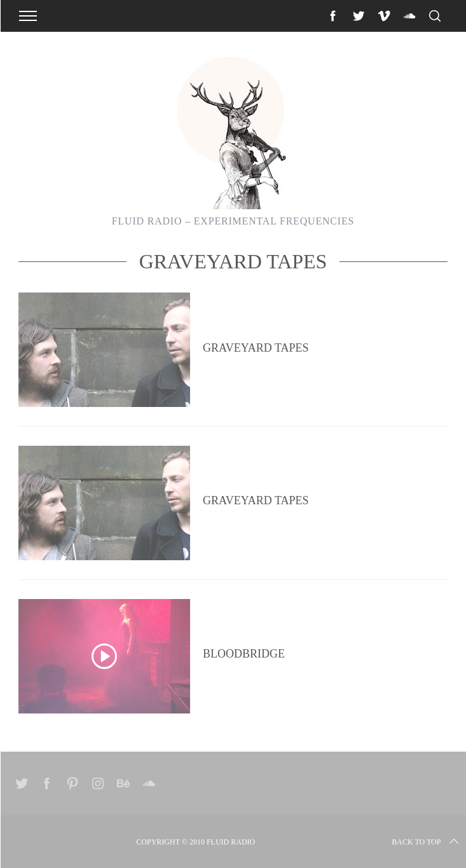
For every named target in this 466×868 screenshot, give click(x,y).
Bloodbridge (244, 654)
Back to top (426, 842)
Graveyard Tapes (256, 348)
